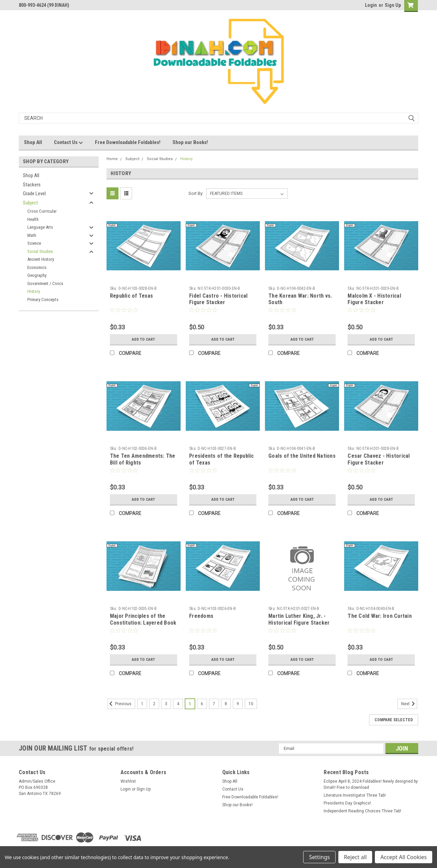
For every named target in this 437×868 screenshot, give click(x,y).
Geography (37, 275)
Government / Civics (45, 283)
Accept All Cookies (404, 857)
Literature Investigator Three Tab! (355, 795)
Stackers (32, 185)
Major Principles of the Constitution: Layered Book (143, 619)
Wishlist (128, 781)
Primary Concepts (43, 300)
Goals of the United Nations (302, 456)
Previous (119, 704)
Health (33, 219)
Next (409, 704)
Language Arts (40, 227)
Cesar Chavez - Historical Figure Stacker (379, 459)
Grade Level (34, 194)
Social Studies (40, 251)
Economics (37, 267)
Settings (319, 857)
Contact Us (68, 143)
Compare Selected (394, 720)
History (34, 291)
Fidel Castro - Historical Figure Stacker (218, 299)
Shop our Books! (190, 142)
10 (251, 704)
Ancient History (41, 259)
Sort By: (196, 193)
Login (371, 5)
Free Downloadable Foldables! (128, 142)
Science (34, 243)
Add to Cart (144, 339)
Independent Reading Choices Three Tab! (362, 811)
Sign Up (393, 5)
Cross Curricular (42, 211)
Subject (30, 203)
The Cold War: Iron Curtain (380, 616)
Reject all (355, 857)
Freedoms (201, 616)
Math (32, 235)
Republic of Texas (131, 296)
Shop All (33, 142)
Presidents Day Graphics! (347, 803)
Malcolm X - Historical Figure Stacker (374, 299)
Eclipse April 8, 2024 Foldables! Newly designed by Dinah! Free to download (371, 784)
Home (112, 159)
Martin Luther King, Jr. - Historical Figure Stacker (299, 619)
